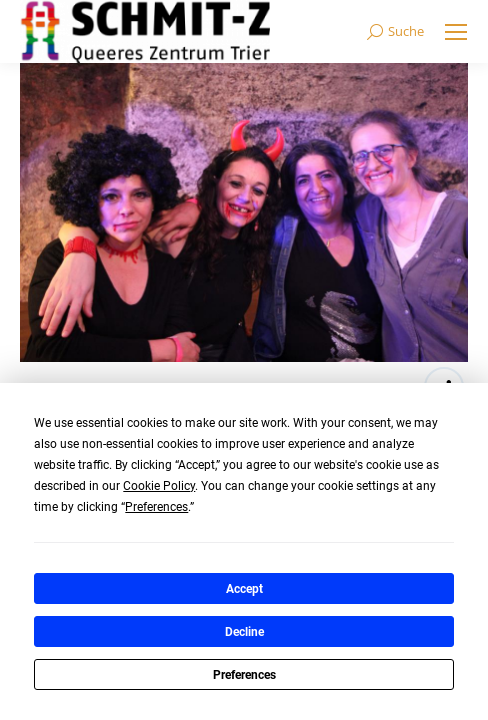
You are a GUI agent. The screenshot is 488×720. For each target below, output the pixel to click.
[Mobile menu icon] (456, 32)
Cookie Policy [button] (159, 486)
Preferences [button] (156, 507)
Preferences (244, 675)
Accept (244, 589)
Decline (244, 632)
